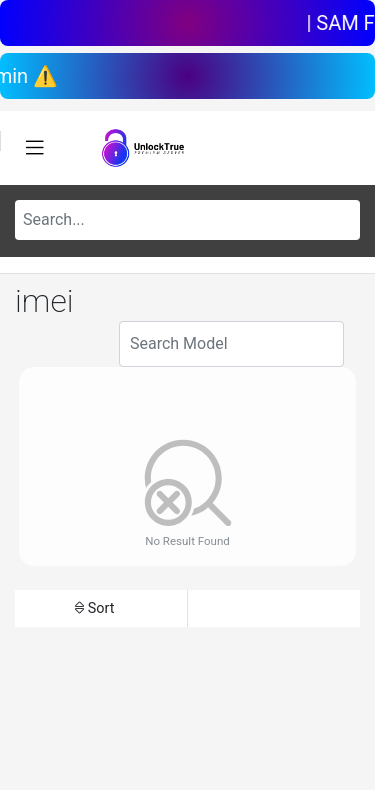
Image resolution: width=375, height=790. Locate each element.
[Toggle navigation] (35, 148)
